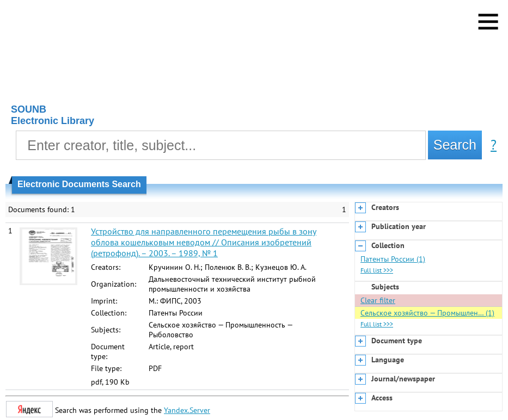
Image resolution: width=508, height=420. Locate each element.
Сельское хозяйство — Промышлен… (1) (427, 313)
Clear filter (378, 300)
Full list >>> (377, 270)
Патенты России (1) (393, 259)
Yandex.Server (187, 410)
